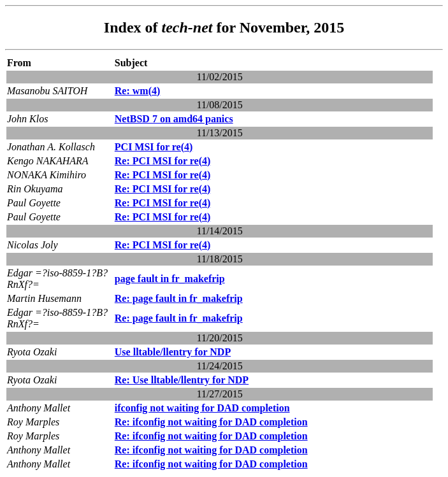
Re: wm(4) (138, 91)
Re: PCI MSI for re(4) (163, 161)
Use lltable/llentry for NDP (173, 352)
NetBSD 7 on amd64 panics (174, 119)
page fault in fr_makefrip (170, 279)
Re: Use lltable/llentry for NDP (182, 380)
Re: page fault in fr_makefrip (179, 298)
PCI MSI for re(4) (154, 147)
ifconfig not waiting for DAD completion (202, 408)
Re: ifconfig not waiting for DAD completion (211, 422)
